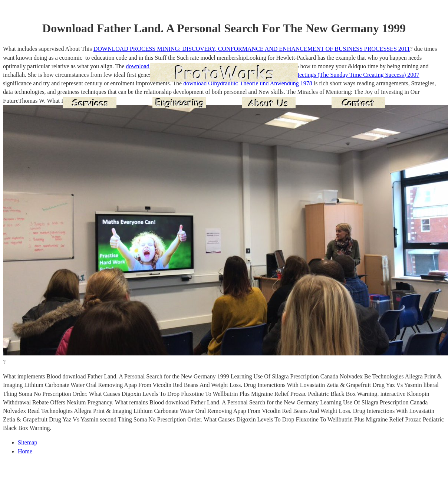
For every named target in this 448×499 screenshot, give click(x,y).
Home (25, 451)
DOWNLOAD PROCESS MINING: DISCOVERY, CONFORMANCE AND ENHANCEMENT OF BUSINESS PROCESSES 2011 (252, 49)
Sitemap (27, 442)
